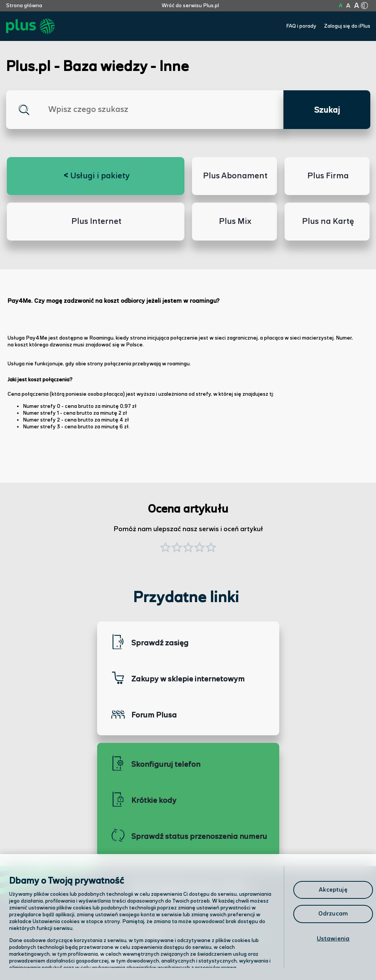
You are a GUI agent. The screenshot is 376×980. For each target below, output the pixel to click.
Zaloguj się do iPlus (347, 26)
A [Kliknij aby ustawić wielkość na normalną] (341, 6)
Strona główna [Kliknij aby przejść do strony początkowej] (24, 6)
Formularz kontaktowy (243, 936)
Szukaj (327, 110)
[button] (211, 548)
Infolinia (221, 956)
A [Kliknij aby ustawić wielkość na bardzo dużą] (356, 6)
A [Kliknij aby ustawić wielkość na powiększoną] (348, 6)
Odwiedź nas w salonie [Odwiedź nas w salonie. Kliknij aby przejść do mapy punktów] (118, 935)
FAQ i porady (301, 26)
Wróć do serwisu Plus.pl (190, 6)
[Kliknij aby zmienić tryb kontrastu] (365, 6)
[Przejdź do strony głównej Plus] (31, 26)
